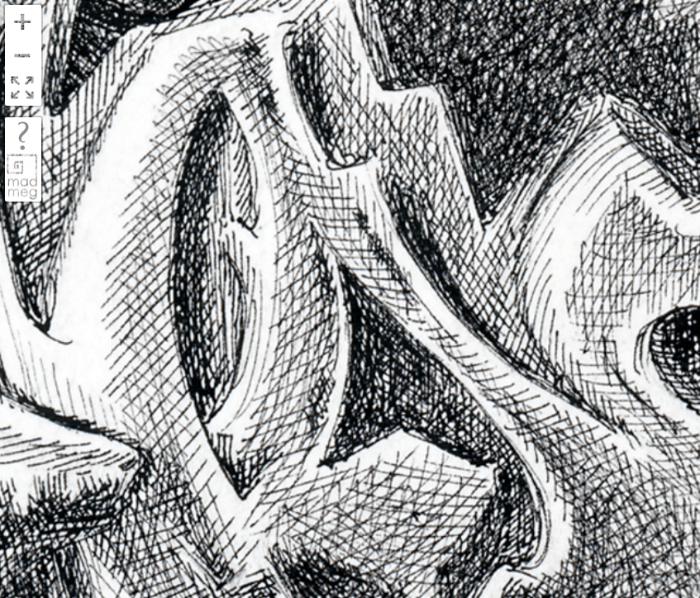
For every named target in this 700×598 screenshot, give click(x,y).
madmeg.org (22, 176)
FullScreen (22, 89)
